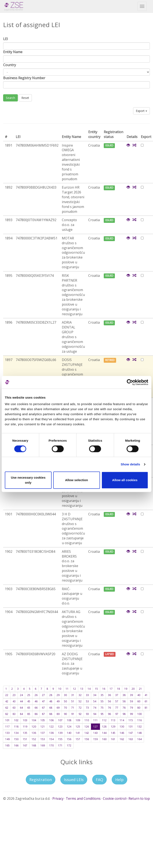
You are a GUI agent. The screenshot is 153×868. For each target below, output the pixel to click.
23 (14, 695)
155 (60, 739)
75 (102, 708)
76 (109, 708)
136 (34, 733)
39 (131, 695)
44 (21, 701)
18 (118, 689)
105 (43, 720)
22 (7, 695)
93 (87, 714)
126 (87, 727)
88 (51, 714)
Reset (25, 98)
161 (113, 739)
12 (74, 689)
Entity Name (13, 52)
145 (113, 733)
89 (58, 714)
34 (95, 695)
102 (16, 720)
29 (58, 695)
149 (7, 739)
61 (146, 701)
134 (16, 733)
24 (21, 695)
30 (65, 695)
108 (69, 720)
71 (73, 708)
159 (95, 739)
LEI (6, 39)
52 (80, 701)
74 (95, 708)
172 (69, 745)
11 (67, 689)
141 (78, 733)
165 (7, 745)
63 (14, 708)
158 (87, 739)
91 (73, 714)
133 (7, 733)
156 (69, 739)
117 (7, 727)
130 (122, 727)
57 (117, 701)
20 (133, 689)
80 (139, 708)
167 (25, 745)
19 (126, 689)
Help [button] (119, 780)
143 (95, 733)
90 (65, 714)
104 (34, 720)
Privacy (58, 798)
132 (139, 727)
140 (69, 733)
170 (51, 745)
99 (131, 714)
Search (10, 98)
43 (14, 701)
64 (21, 708)
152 (34, 739)
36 (109, 695)
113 (113, 720)
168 (34, 745)
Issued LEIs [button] (74, 780)
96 (109, 714)
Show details (130, 464)
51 (73, 701)
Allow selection (76, 480)
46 (36, 701)
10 (60, 689)
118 (16, 727)
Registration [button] (41, 780)
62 (7, 708)
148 (139, 733)
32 (80, 695)
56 (109, 701)
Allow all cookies (125, 480)
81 (146, 708)
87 (43, 714)
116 (139, 720)
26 (36, 695)
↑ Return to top (138, 798)
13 (82, 689)
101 (7, 720)
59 (131, 701)
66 (36, 708)
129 (113, 727)
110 (87, 720)
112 (104, 720)
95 (102, 714)
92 (80, 714)
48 (51, 701)
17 (111, 689)
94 (95, 714)
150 (16, 739)
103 (25, 720)
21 (140, 689)
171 (60, 745)
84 (21, 714)
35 (102, 695)
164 (139, 739)
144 (104, 733)
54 (95, 701)
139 (60, 733)
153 (43, 739)
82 (7, 714)
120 (34, 727)
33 (87, 695)
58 (124, 701)
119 (25, 727)
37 (117, 695)
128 (104, 727)
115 (131, 720)
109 (78, 720)
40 (139, 695)
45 (29, 701)
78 (124, 708)
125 (78, 727)
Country (10, 65)
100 (139, 714)
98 (124, 714)
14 (89, 689)
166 (16, 745)
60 (139, 701)
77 (117, 708)
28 (51, 695)
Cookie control (114, 798)
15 (96, 689)
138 (51, 733)
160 (104, 739)
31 (73, 695)
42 (7, 701)
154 (51, 739)
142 (87, 733)
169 (43, 745)
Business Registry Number (24, 78)
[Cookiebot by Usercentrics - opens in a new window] (130, 382)
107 (60, 720)
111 (95, 720)
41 (146, 695)
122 (51, 727)
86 (36, 714)
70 (65, 708)
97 (117, 714)
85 (29, 714)
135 (25, 733)
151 (25, 739)
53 (87, 701)
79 (131, 708)
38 (124, 695)
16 (104, 689)
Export (141, 111)
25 (29, 695)
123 (60, 727)
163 (131, 739)
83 (14, 714)
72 (80, 708)
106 (51, 720)
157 (78, 739)
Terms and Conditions (83, 798)
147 (131, 733)
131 (131, 727)
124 (69, 727)
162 (122, 739)
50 (65, 701)
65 (29, 708)
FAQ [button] (99, 780)
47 (43, 701)
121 (43, 727)
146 (122, 733)
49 (58, 701)
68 (51, 708)
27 (43, 695)
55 (102, 701)
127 (95, 727)
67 (43, 708)
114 (122, 720)
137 (43, 733)
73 (87, 708)
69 (58, 708)
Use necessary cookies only (28, 480)
